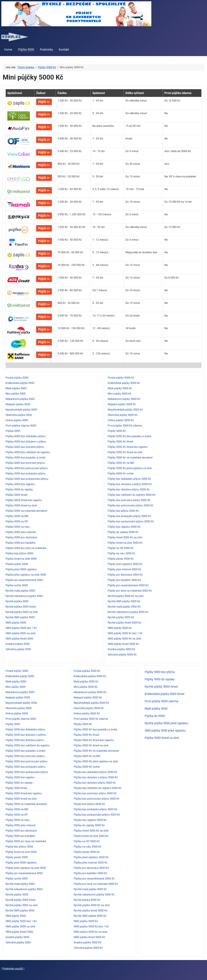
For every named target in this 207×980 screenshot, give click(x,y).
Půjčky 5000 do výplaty (19, 783)
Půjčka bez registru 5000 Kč (90, 820)
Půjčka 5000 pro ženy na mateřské (26, 548)
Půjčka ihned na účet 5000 (21, 559)
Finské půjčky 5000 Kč (121, 378)
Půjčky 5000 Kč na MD (121, 463)
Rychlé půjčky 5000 (17, 895)
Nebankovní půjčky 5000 (20, 692)
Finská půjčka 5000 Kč (87, 671)
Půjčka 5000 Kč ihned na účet (91, 745)
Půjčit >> (44, 102)
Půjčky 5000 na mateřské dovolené (26, 804)
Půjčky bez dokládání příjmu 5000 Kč (129, 479)
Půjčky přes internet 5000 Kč (124, 569)
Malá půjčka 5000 (16, 388)
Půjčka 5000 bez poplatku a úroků (25, 458)
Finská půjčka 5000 (17, 378)
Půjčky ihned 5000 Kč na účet (125, 537)
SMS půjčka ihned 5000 (19, 639)
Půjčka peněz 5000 (17, 564)
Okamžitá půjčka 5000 (19, 415)
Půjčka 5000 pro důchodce (21, 537)
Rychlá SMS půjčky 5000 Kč (124, 601)
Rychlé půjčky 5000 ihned (20, 900)
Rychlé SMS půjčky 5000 (20, 911)
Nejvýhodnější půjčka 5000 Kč (91, 703)
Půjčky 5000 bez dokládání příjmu (25, 729)
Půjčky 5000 (13, 724)
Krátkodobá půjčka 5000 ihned (164, 694)
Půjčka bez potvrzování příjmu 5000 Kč (97, 799)
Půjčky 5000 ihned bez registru (24, 793)
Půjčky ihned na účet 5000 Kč (125, 543)
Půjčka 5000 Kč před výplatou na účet (96, 761)
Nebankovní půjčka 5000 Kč (90, 692)
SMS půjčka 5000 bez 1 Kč (21, 628)
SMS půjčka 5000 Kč (86, 921)
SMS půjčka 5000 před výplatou (165, 731)
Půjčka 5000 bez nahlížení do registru (28, 452)
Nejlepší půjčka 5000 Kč (88, 698)
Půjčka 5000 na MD (17, 516)
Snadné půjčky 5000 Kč (121, 649)
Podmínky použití (13, 969)
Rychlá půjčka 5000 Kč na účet (92, 905)
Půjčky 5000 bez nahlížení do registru (27, 745)
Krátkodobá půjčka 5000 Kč (90, 676)
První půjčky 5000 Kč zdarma (125, 426)
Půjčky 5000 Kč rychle (121, 474)
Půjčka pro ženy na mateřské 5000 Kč (96, 884)
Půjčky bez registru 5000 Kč (124, 527)
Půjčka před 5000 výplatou (21, 569)
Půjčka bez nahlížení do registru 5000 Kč (98, 788)
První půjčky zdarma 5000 (21, 719)
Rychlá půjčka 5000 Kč (87, 900)
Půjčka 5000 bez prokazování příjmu (27, 479)
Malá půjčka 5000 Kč (86, 682)
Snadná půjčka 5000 (17, 644)
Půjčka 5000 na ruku (18, 527)
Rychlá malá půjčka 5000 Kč (90, 889)
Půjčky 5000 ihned (16, 788)
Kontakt (64, 50)
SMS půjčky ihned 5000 (19, 932)
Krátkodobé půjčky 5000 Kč (124, 383)
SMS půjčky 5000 (16, 916)
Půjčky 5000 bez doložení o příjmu (26, 735)
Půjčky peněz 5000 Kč (121, 559)
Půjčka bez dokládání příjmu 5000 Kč (95, 772)
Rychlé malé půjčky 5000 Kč (124, 607)
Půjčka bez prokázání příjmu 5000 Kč (95, 809)
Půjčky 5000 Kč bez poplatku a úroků (129, 436)
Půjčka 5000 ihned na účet (21, 505)
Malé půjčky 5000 (16, 682)
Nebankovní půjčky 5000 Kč (124, 399)
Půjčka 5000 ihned (16, 495)
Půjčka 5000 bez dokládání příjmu (25, 436)
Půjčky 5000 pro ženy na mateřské (26, 841)
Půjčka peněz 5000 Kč (87, 852)
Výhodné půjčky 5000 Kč (122, 655)
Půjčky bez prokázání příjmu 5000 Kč (129, 516)
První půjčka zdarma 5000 (21, 426)
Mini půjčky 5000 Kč (119, 394)
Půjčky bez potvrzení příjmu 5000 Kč (129, 500)
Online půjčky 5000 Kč (121, 420)
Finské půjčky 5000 (17, 671)
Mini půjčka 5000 (16, 394)
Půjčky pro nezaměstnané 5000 (24, 873)
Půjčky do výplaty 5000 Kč (123, 532)
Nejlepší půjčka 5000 (18, 404)
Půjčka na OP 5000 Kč (87, 841)
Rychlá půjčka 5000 (17, 601)
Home (8, 50)
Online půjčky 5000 (17, 713)
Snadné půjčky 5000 (17, 937)
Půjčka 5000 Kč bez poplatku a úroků (95, 729)
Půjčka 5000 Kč (83, 724)
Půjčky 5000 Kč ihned (120, 442)
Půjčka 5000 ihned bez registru (24, 500)
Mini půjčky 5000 (15, 687)
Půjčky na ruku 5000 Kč (121, 553)
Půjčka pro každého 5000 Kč (90, 873)
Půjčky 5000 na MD (17, 809)
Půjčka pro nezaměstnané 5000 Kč (94, 879)
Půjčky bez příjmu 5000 (19, 847)
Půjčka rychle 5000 (17, 585)
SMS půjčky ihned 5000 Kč (123, 644)
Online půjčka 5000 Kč (87, 713)
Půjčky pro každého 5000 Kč (124, 580)
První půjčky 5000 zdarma (161, 701)
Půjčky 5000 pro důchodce (21, 831)
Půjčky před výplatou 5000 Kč (125, 564)
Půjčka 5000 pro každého (20, 543)
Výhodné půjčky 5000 (18, 942)
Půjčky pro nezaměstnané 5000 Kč (128, 585)
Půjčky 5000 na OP (17, 815)
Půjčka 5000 (26, 50)
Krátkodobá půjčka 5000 (20, 383)
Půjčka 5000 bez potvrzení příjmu (25, 463)
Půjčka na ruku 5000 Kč (88, 847)
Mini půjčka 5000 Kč (86, 687)
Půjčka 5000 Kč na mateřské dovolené (96, 751)
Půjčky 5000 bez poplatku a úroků (25, 751)
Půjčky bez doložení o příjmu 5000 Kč (130, 484)
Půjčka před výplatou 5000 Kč (91, 857)
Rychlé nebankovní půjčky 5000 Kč (128, 612)
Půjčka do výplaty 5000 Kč (89, 825)
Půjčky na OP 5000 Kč (121, 548)
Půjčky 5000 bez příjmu (160, 672)
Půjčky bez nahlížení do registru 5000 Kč (131, 495)
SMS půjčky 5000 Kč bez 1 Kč (125, 633)
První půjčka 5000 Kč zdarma (91, 719)
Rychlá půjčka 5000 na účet (22, 612)
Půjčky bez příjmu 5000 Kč (123, 511)
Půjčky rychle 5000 (17, 879)
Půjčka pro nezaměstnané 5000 (24, 580)
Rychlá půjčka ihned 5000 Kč (91, 911)
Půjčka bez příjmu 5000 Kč (89, 804)
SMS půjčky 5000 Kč (120, 628)
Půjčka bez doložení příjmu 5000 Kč (95, 783)
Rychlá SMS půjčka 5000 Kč (90, 916)
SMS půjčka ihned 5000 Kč (89, 937)
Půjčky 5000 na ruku (17, 820)
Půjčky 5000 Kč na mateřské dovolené (130, 458)
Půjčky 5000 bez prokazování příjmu (27, 772)
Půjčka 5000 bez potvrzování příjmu (27, 468)
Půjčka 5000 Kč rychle (87, 767)
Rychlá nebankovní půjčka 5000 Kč (94, 895)
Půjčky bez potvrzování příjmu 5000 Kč (130, 505)
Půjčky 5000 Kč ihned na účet (125, 452)
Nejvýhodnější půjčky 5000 (21, 703)
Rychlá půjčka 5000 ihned (21, 607)
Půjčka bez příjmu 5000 (19, 553)
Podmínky (46, 50)
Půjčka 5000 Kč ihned (86, 735)
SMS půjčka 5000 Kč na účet (90, 932)
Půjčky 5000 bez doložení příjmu (25, 740)
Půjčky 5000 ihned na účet (21, 799)
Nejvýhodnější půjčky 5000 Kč (125, 410)
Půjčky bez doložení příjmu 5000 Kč (129, 490)
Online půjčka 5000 (17, 420)
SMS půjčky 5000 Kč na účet (124, 639)
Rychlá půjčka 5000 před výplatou (166, 723)
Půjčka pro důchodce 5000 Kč (91, 868)
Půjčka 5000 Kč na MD (87, 756)
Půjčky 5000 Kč (117, 431)
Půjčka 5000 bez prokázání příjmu (25, 474)
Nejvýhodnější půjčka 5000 (21, 410)
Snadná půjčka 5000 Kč (88, 942)
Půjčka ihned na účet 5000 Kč (91, 836)
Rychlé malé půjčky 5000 (20, 884)
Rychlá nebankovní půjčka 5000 (24, 596)
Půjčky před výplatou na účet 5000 (26, 868)
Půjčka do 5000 (155, 716)
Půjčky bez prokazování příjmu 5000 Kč (131, 521)
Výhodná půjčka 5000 (18, 649)
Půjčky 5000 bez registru (20, 777)
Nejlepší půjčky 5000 (18, 698)
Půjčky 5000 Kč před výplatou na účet (130, 468)
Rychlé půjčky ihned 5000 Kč (124, 623)
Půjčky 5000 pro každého (20, 836)
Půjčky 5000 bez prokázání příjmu (25, 767)
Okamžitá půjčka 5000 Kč (89, 708)
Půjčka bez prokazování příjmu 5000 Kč (97, 815)
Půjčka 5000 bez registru (20, 484)
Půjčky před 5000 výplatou (21, 863)
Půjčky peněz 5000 (17, 857)
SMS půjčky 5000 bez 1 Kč (21, 921)
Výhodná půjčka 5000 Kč (88, 948)
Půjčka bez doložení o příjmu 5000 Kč (96, 777)
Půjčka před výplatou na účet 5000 (26, 575)
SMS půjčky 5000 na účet (20, 926)
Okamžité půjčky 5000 (19, 708)
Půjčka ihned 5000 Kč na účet (91, 831)
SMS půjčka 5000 (16, 623)
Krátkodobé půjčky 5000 (20, 676)
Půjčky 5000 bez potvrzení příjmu (25, 756)
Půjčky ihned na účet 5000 (21, 852)
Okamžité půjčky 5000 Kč (123, 415)
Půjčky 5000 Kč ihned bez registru (128, 447)
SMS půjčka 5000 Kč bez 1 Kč (91, 926)
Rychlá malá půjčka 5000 (20, 591)
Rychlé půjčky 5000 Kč (121, 617)
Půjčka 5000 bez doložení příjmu (25, 447)
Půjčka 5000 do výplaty (19, 490)
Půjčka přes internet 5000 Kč (91, 863)
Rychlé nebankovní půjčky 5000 (24, 889)
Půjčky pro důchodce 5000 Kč (125, 575)
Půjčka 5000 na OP (17, 521)
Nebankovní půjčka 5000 (20, 399)
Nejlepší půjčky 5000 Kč (122, 404)
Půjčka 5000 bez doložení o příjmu (26, 442)
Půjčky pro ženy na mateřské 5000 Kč (130, 591)
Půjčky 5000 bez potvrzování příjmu (26, 761)
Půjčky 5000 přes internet (20, 825)
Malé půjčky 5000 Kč (120, 388)
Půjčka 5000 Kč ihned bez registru (94, 740)
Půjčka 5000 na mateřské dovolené (26, 511)
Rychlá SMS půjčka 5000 (20, 617)
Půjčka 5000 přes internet (21, 532)
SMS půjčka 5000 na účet (20, 633)
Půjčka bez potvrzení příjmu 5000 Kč (95, 793)
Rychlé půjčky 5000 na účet (22, 905)
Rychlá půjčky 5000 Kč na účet (126, 596)
